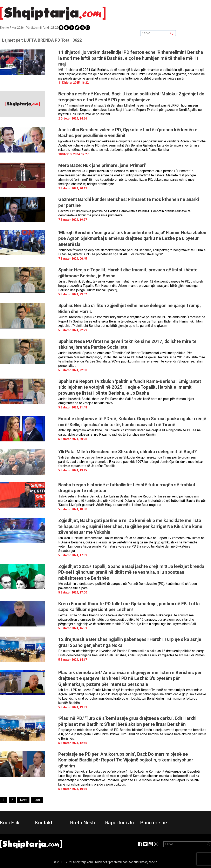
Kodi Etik (10, 823)
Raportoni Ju (120, 823)
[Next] (23, 800)
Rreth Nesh (83, 823)
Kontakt (44, 823)
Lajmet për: (42, 40)
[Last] (37, 800)
